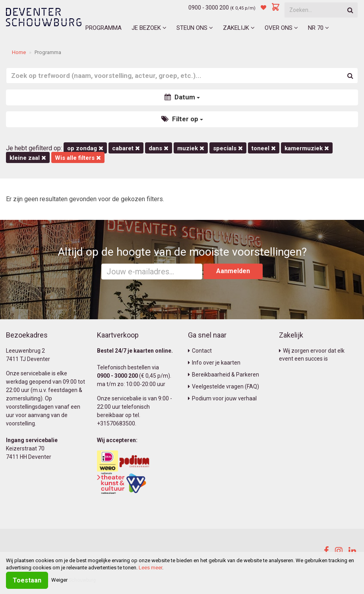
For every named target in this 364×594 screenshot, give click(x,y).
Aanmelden (233, 271)
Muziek (191, 148)
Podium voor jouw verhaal (222, 398)
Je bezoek (149, 28)
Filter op (182, 119)
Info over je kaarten (214, 363)
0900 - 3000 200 (209, 8)
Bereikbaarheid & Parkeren (224, 375)
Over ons (281, 28)
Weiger (59, 580)
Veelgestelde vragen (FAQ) (224, 386)
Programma (104, 28)
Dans (159, 148)
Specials (228, 148)
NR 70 (318, 28)
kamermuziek (307, 148)
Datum (182, 97)
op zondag (85, 148)
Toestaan (27, 580)
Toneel (264, 148)
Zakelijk (239, 28)
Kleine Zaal (28, 158)
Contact (200, 351)
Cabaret (126, 148)
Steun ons (195, 28)
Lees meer (150, 568)
